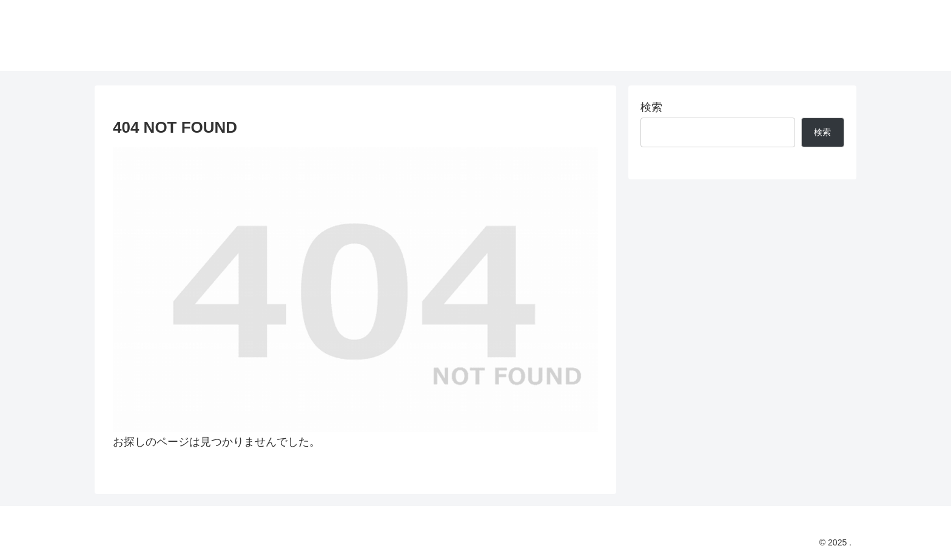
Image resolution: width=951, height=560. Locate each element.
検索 (651, 107)
